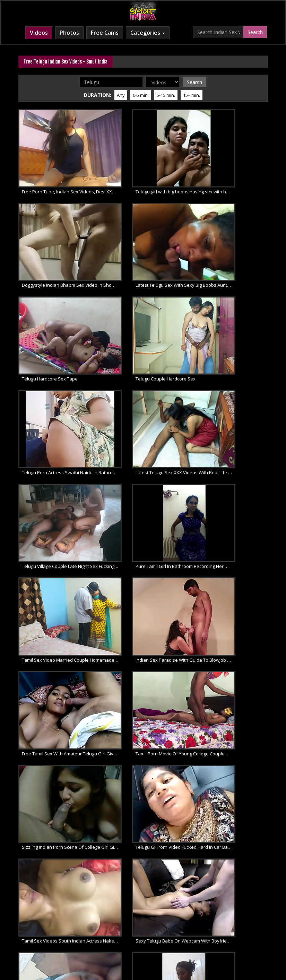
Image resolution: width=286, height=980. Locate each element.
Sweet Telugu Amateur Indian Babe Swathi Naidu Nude (58, 610)
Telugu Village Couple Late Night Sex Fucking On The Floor (232, 317)
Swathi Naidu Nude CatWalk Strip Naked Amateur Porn (58, 683)
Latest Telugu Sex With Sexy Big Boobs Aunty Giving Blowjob (58, 243)
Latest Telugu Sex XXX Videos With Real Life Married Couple (145, 317)
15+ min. (192, 94)
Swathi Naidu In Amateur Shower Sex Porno (145, 610)
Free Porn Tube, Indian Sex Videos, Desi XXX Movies (58, 170)
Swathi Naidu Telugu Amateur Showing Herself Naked (58, 756)
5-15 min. (166, 94)
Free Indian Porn (68, 917)
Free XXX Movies (166, 924)
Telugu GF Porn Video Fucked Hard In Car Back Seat (58, 537)
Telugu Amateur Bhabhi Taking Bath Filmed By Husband (232, 610)
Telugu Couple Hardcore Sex (225, 243)
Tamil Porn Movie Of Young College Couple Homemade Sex (145, 463)
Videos (39, 33)
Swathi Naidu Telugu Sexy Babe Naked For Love (232, 683)
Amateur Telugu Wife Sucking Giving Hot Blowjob (145, 683)
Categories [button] (148, 33)
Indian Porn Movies (160, 917)
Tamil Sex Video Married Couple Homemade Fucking (145, 390)
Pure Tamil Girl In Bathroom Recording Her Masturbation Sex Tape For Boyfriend (58, 390)
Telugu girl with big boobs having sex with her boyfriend (145, 170)
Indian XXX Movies (122, 924)
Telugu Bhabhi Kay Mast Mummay (144, 756)
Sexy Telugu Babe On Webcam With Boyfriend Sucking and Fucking (232, 537)
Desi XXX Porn (245, 917)
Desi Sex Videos (205, 917)
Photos (69, 33)
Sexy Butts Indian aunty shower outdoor (232, 756)
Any (121, 94)
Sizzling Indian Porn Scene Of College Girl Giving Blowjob (232, 463)
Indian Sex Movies (113, 917)
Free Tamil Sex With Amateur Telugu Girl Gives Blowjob (58, 463)
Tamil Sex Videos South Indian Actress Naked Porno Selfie (145, 537)
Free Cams (105, 33)
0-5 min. (141, 94)
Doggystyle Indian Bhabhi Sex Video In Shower (232, 170)
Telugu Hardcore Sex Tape (136, 243)
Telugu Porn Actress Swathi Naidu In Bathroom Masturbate (58, 317)
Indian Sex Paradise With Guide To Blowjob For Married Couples (232, 390)
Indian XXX (33, 917)
